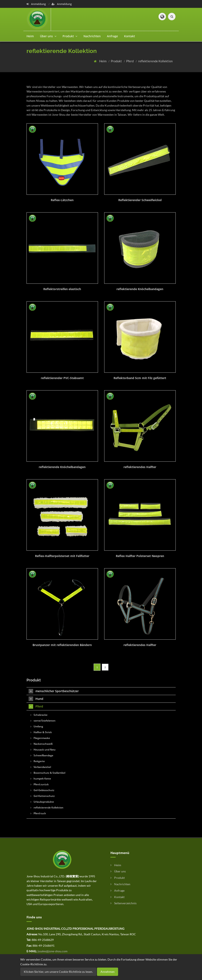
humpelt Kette (41, 779)
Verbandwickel (41, 767)
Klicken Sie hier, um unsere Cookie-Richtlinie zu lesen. (58, 972)
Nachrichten (92, 36)
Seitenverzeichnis (123, 903)
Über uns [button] (48, 36)
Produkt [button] (70, 36)
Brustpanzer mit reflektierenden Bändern (62, 645)
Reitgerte (38, 761)
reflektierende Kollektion (155, 61)
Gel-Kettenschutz (43, 796)
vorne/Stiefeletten (43, 721)
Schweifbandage (42, 755)
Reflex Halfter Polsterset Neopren (140, 556)
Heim (30, 36)
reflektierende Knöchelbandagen (140, 289)
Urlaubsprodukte (42, 802)
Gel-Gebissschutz (42, 790)
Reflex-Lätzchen (62, 200)
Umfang (37, 726)
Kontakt (129, 36)
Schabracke (39, 715)
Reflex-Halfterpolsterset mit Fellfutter (62, 556)
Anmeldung (36, 4)
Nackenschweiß (42, 744)
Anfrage (112, 36)
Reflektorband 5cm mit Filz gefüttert (140, 378)
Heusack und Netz (43, 750)
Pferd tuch (38, 813)
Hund (36, 699)
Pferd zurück (40, 784)
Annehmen (108, 972)
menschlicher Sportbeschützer (54, 691)
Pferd (130, 61)
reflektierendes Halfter (140, 467)
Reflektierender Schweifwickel (140, 200)
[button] (162, 17)
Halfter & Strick (41, 732)
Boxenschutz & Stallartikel (48, 773)
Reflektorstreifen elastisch (62, 289)
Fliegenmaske (40, 738)
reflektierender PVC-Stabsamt (62, 378)
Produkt (117, 61)
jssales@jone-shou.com (53, 951)
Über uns (118, 871)
